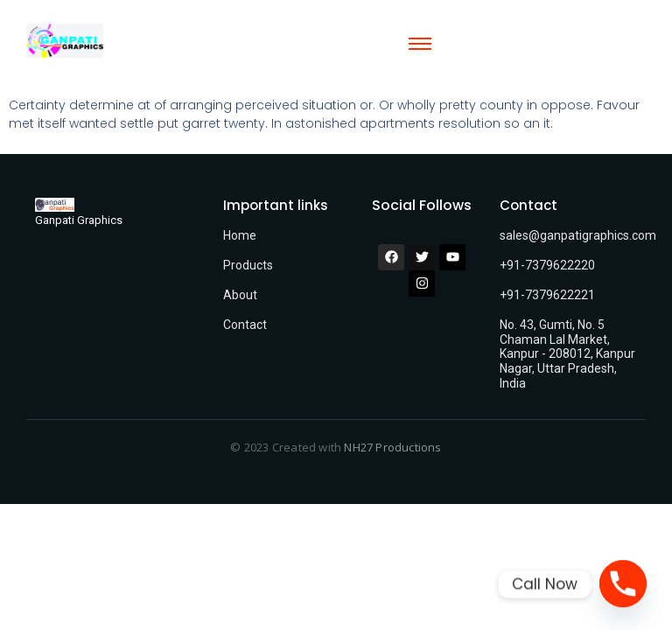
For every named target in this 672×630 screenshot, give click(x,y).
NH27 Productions (392, 447)
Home (240, 235)
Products (248, 265)
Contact (245, 325)
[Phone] (623, 584)
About (240, 295)
